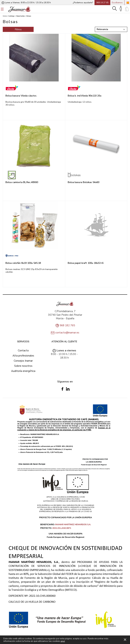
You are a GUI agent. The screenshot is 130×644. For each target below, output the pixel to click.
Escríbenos (117, 3)
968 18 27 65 (102, 3)
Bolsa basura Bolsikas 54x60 (84, 182)
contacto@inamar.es (67, 333)
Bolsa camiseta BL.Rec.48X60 (22, 182)
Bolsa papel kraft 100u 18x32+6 (86, 263)
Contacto (23, 351)
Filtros (18, 29)
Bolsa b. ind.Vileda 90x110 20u (85, 96)
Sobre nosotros (23, 366)
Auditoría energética (23, 371)
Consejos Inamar (23, 361)
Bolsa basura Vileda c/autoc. (21, 96)
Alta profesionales (23, 356)
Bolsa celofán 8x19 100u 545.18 (23, 263)
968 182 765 (67, 325)
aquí (63, 641)
